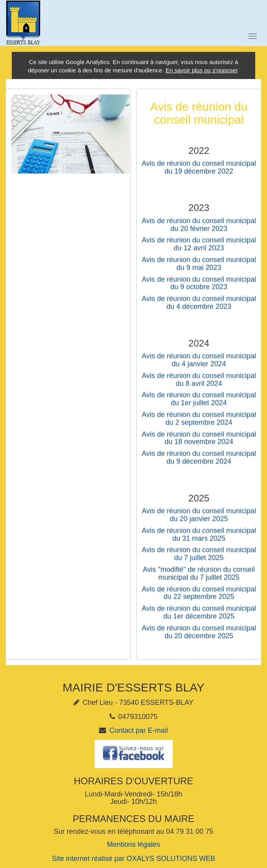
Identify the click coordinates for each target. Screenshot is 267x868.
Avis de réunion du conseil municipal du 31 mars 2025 (199, 539)
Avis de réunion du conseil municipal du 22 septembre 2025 (199, 597)
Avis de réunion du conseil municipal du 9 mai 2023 (199, 268)
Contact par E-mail (138, 730)
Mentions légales (133, 844)
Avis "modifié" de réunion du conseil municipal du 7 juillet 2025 (199, 577)
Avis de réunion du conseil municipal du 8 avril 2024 (199, 384)
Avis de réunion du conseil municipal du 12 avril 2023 (199, 248)
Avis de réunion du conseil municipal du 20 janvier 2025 (199, 519)
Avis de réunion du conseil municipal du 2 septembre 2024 (199, 423)
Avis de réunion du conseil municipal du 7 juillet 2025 (199, 558)
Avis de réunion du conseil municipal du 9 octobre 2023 (199, 287)
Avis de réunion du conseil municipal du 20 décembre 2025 (199, 636)
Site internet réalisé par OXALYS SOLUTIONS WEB (133, 859)
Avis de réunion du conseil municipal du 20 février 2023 (199, 229)
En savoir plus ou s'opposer (202, 70)
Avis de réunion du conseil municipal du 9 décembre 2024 (199, 462)
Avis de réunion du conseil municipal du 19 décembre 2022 (199, 171)
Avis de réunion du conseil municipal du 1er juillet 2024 (199, 403)
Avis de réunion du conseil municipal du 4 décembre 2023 (199, 307)
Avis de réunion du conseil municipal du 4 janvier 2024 (199, 364)
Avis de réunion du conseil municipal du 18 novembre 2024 (199, 442)
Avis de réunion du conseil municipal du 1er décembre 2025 (199, 616)
